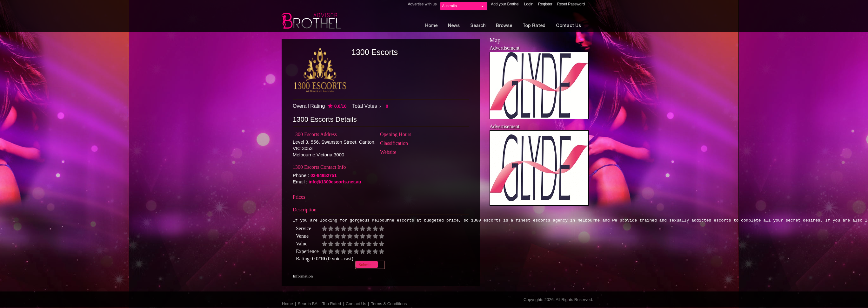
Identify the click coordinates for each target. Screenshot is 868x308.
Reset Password (571, 4)
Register (545, 4)
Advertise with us (422, 4)
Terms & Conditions (389, 305)
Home (431, 26)
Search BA (308, 305)
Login (529, 4)
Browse (504, 26)
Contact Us (568, 26)
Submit (365, 266)
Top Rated (534, 26)
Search (478, 26)
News (454, 26)
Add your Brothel (505, 4)
